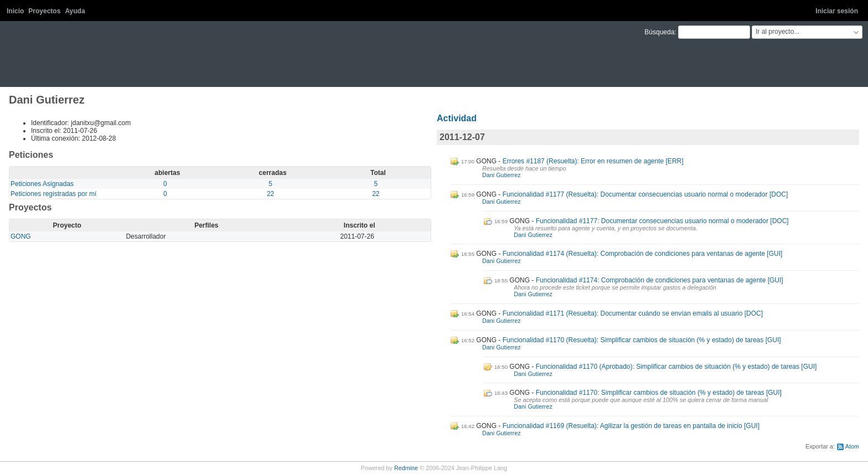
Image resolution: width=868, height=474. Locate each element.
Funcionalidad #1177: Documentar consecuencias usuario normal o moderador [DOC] (662, 221)
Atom (852, 446)
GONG (21, 236)
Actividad (457, 118)
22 (270, 194)
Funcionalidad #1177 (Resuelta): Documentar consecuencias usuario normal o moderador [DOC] (645, 194)
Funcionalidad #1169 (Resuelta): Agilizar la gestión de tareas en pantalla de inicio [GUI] (631, 426)
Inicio (15, 11)
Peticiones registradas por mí (53, 194)
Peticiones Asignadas (42, 184)
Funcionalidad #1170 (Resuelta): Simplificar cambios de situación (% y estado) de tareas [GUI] (642, 340)
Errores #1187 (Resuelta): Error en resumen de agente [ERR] (593, 161)
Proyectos (44, 11)
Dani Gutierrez (502, 175)
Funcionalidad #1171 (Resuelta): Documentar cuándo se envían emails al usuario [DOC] (633, 313)
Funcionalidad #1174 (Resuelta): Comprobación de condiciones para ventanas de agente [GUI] (643, 254)
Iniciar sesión (837, 11)
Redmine (406, 468)
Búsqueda (659, 32)
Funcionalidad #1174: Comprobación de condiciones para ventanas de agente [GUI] (660, 280)
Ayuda (75, 11)
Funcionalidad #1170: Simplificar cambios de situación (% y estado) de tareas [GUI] (659, 393)
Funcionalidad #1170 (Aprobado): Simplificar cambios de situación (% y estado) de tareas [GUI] (676, 367)
